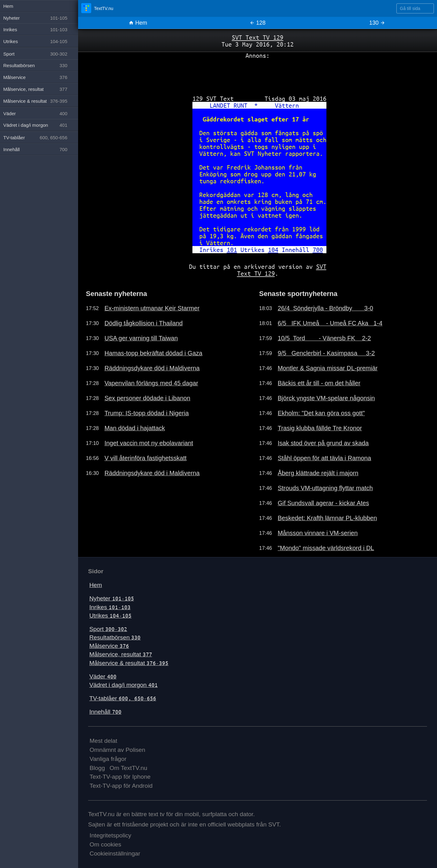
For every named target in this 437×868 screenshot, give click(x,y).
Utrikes (110, 616)
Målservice (109, 646)
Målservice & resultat (129, 663)
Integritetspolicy (110, 835)
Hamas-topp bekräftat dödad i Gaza (153, 353)
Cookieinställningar (115, 853)
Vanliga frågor (108, 759)
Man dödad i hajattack (135, 428)
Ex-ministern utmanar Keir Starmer (152, 308)
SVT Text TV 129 (258, 37)
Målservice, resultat (121, 654)
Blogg (97, 768)
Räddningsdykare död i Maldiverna (152, 368)
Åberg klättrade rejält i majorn (318, 473)
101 (232, 250)
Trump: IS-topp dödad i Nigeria (146, 413)
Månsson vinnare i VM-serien (318, 533)
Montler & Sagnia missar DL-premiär (328, 368)
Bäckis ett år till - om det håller (319, 383)
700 (318, 250)
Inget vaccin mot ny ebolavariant (149, 443)
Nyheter (112, 598)
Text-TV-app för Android (121, 786)
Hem (138, 23)
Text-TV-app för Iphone (120, 777)
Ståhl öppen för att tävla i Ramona (324, 458)
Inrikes (110, 607)
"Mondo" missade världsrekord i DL (326, 548)
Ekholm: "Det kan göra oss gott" (321, 413)
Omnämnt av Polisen (117, 750)
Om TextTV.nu (129, 768)
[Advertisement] (258, 75)
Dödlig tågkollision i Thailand (143, 323)
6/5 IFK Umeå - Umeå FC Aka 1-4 (330, 323)
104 (273, 250)
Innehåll (105, 712)
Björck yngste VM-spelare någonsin (326, 398)
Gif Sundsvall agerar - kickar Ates (323, 503)
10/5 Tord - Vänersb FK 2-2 (324, 338)
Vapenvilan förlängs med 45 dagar (151, 383)
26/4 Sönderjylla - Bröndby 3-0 (325, 308)
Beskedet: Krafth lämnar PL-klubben (327, 518)
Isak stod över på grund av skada (323, 443)
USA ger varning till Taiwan (141, 338)
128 (258, 23)
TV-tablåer (123, 698)
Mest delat (104, 741)
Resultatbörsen (115, 637)
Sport (108, 629)
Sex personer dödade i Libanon (147, 398)
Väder (103, 676)
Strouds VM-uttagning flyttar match (325, 488)
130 (377, 23)
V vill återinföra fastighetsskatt (145, 458)
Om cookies (105, 844)
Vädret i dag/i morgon (124, 685)
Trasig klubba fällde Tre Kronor (320, 428)
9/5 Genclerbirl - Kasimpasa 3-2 (326, 353)
